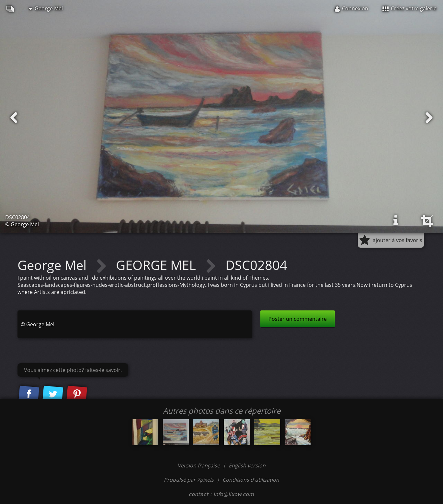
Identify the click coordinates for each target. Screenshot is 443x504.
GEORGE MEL (158, 265)
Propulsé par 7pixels (189, 480)
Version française (199, 465)
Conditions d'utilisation (251, 480)
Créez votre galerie (409, 8)
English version (247, 465)
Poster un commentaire (298, 319)
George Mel (46, 8)
